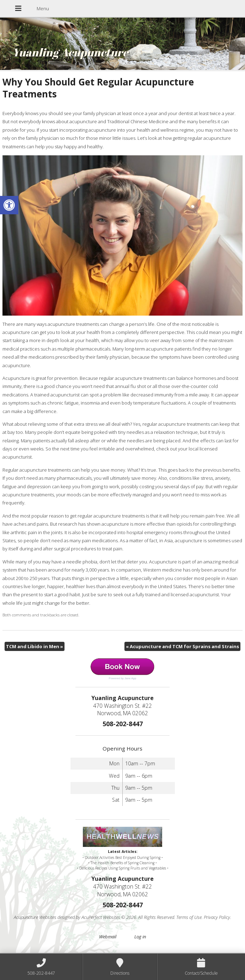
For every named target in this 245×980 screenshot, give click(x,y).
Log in (140, 937)
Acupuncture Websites (35, 917)
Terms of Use (189, 917)
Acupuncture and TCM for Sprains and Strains (182, 646)
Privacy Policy (217, 917)
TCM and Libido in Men (35, 646)
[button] (9, 205)
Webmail (108, 937)
